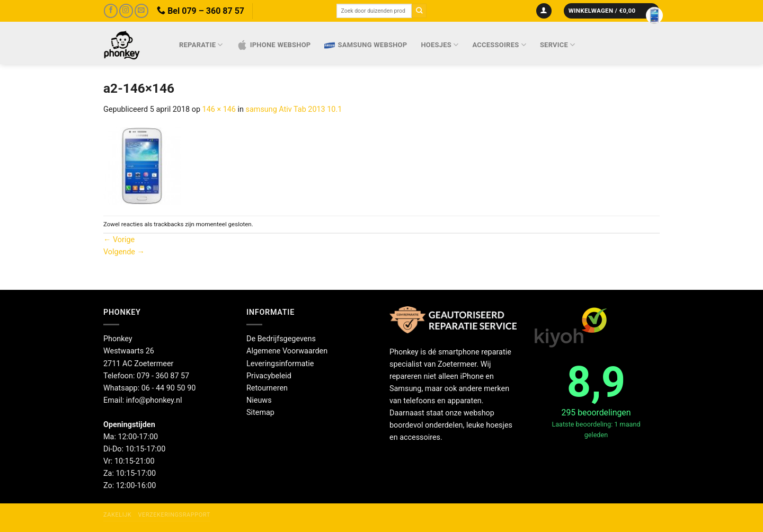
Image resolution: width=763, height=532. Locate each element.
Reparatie (201, 45)
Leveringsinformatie (280, 364)
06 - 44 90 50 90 (169, 388)
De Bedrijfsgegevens (281, 339)
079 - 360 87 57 (163, 376)
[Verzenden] (419, 11)
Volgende (124, 252)
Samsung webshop (366, 45)
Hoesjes (440, 45)
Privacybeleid (269, 376)
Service (558, 45)
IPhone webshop (274, 45)
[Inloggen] (544, 11)
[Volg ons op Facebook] (111, 11)
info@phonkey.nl (154, 400)
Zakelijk (117, 515)
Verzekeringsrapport (174, 515)
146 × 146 (219, 109)
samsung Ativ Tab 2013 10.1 (294, 109)
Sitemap (260, 413)
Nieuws (259, 400)
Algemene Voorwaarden (287, 351)
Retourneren (267, 388)
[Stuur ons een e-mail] (141, 11)
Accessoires (499, 45)
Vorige (119, 240)
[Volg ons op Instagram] (126, 11)
